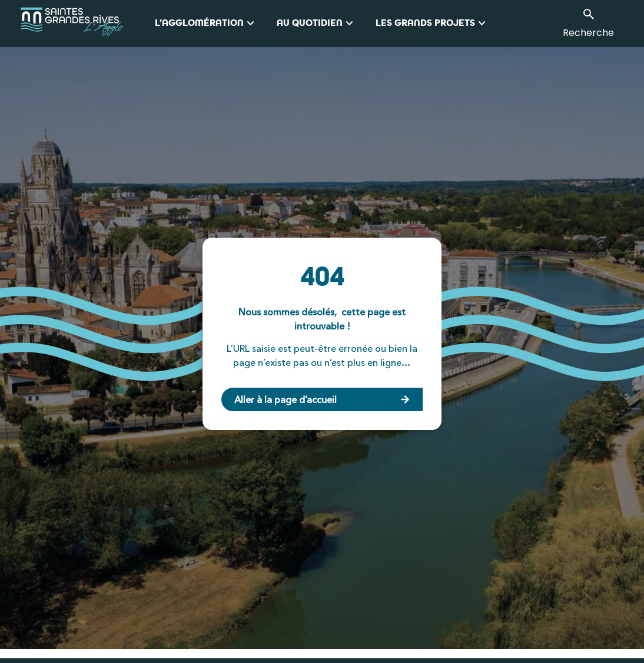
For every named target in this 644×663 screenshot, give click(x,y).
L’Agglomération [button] (206, 24)
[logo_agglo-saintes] (88, 24)
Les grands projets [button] (432, 24)
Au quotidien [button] (317, 24)
